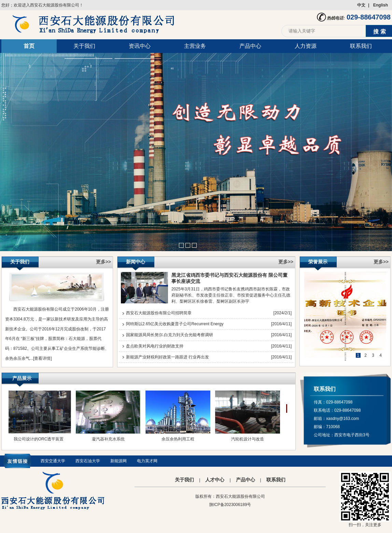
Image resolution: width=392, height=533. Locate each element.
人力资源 (306, 46)
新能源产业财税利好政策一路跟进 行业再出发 (167, 357)
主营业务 (195, 46)
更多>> (103, 262)
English (381, 5)
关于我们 (84, 46)
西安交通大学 (53, 461)
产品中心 (250, 46)
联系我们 (361, 46)
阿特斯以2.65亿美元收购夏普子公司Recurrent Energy (175, 324)
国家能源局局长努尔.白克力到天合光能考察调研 (170, 335)
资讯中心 (140, 46)
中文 (361, 5)
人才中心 (215, 480)
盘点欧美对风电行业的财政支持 (155, 346)
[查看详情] (43, 358)
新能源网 (118, 461)
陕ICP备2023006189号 (230, 505)
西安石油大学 (88, 461)
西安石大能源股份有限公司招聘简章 (159, 313)
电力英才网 (147, 461)
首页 (29, 46)
